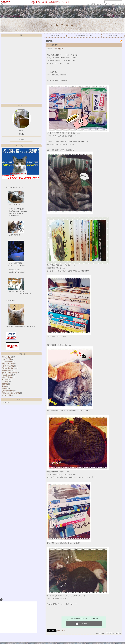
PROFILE (17, 16)
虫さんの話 (5, 379)
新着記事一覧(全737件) (84, 35)
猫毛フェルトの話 (8, 364)
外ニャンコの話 (7, 375)
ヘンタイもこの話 (8, 366)
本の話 (4, 386)
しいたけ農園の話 (8, 391)
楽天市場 (121, 4)
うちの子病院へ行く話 (9, 373)
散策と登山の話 (7, 377)
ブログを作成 (112, 4)
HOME (3, 16)
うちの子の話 (6, 359)
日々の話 (5, 382)
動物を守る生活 (7, 370)
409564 (119, 13)
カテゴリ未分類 (7, 357)
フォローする (21, 140)
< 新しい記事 (55, 35)
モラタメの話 (6, 395)
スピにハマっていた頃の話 (11, 393)
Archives (21, 400)
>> (95, 4)
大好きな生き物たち (8, 368)
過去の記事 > (114, 35)
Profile (21, 105)
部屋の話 (5, 384)
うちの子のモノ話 (8, 361)
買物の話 (5, 389)
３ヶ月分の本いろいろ (55, 45)
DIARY (9, 16)
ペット (6, 4)
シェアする (61, 630)
